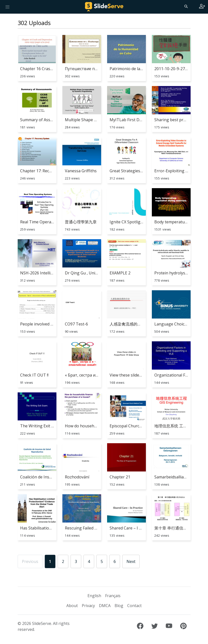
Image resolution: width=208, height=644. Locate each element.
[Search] (186, 6)
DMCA (105, 606)
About (72, 606)
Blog (119, 606)
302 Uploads (34, 23)
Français (113, 596)
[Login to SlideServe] (202, 7)
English (94, 596)
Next (131, 561)
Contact (134, 606)
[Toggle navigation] (7, 7)
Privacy (88, 606)
